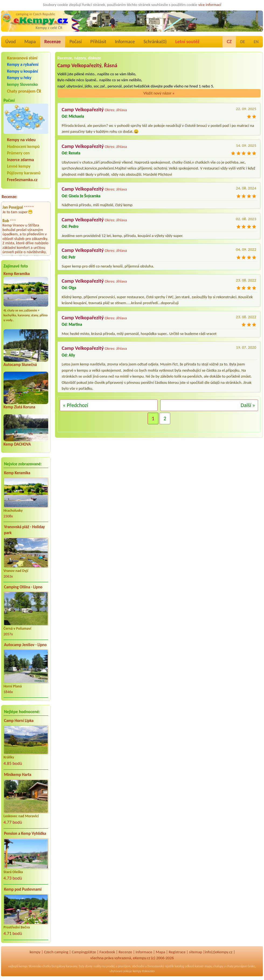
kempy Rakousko (144, 971)
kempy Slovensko (22, 84)
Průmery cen (18, 153)
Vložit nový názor (159, 93)
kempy (35, 952)
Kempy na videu (21, 140)
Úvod (11, 42)
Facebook (107, 952)
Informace (125, 42)
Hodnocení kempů (23, 146)
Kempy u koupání (22, 71)
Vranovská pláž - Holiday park (24, 530)
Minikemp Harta (18, 775)
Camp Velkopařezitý (83, 109)
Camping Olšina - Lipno (23, 587)
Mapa (30, 42)
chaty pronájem (237, 966)
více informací (210, 5)
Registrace (177, 952)
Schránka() (155, 42)
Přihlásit (98, 42)
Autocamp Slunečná (20, 365)
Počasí (76, 42)
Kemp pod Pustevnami (23, 889)
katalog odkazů (184, 966)
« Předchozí (75, 405)
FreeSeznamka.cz (22, 180)
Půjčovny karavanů (24, 173)
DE (243, 42)
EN (256, 42)
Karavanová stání (22, 58)
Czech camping (56, 952)
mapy (208, 966)
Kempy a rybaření (23, 64)
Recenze (53, 42)
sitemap (196, 952)
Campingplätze (84, 952)
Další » (248, 405)
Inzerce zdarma (20, 160)
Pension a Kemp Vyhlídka (25, 833)
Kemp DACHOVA (17, 444)
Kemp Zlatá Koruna (19, 407)
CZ (229, 42)
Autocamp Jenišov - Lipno (25, 645)
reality (97, 966)
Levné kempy (19, 166)
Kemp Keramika (17, 274)
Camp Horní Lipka (19, 721)
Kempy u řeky (19, 78)
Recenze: (10, 197)
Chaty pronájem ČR (24, 91)
